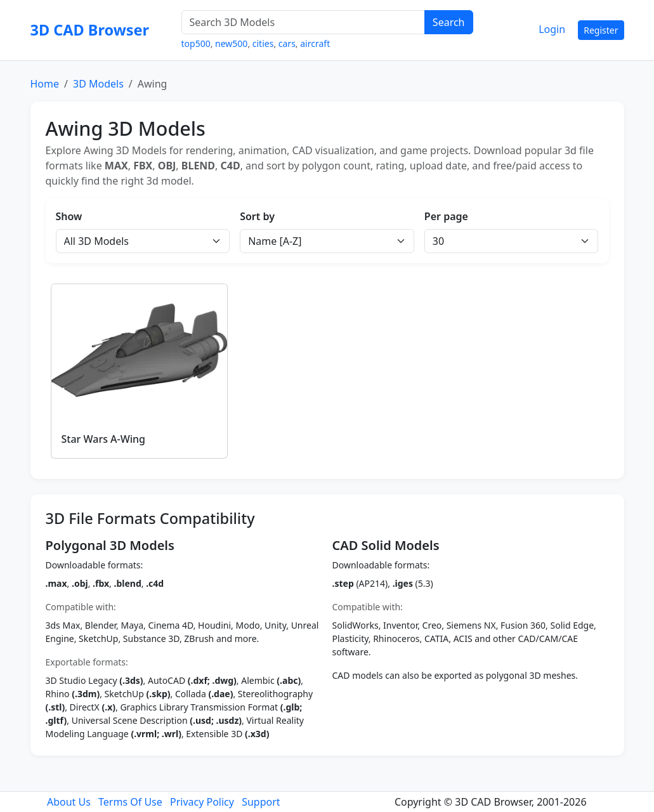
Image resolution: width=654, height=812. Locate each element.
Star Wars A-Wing (104, 439)
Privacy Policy (202, 802)
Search (449, 22)
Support (261, 802)
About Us (69, 802)
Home (45, 84)
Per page (446, 216)
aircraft (315, 43)
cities (263, 43)
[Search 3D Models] (303, 22)
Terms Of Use (130, 802)
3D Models (98, 84)
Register (601, 30)
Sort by (257, 216)
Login (552, 29)
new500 (231, 43)
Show (69, 216)
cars (287, 43)
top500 (196, 43)
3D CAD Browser (90, 30)
